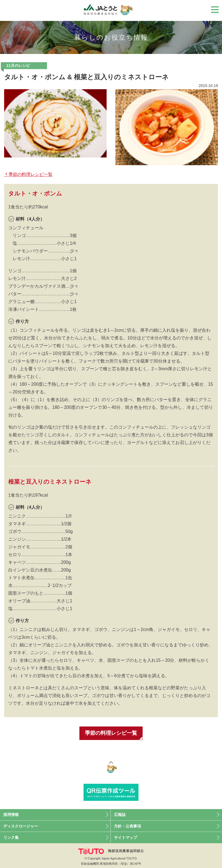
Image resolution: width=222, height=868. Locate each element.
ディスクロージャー (21, 827)
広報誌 (120, 815)
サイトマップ (126, 838)
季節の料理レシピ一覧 (30, 174)
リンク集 (11, 838)
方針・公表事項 (127, 827)
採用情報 (11, 815)
